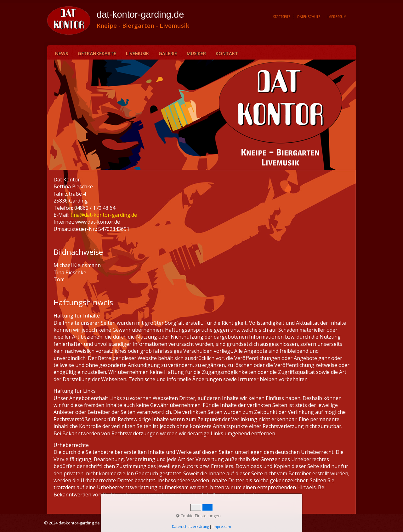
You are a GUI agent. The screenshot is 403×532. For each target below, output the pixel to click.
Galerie (168, 53)
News (62, 53)
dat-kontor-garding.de (140, 14)
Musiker (196, 53)
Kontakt (227, 53)
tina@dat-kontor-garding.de (104, 215)
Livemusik (137, 53)
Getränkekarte (97, 53)
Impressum (337, 17)
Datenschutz (309, 17)
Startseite (282, 17)
